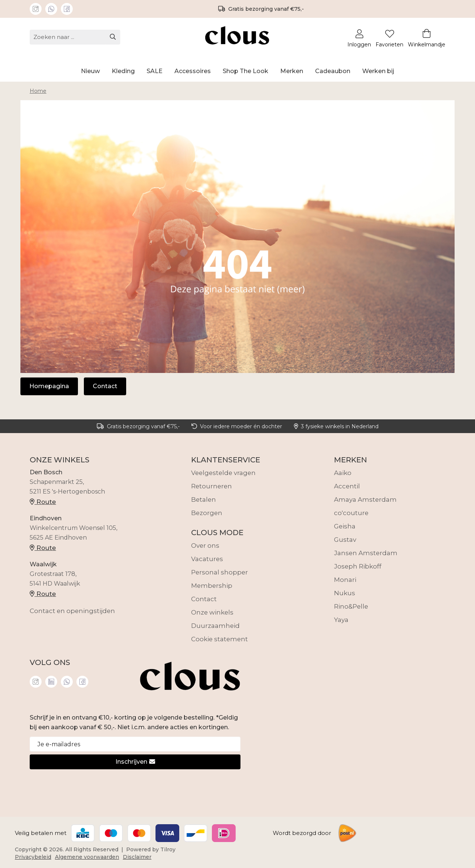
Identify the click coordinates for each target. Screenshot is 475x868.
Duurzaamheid (215, 626)
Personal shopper (220, 572)
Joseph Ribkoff (358, 566)
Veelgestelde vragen (223, 473)
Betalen (204, 499)
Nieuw (90, 71)
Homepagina (49, 386)
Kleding (123, 71)
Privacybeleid (33, 857)
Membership (212, 586)
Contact (105, 386)
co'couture (351, 513)
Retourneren (212, 486)
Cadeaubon (333, 71)
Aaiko (343, 473)
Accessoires (193, 71)
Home (38, 91)
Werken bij (378, 71)
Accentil (347, 486)
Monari (345, 580)
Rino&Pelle (351, 606)
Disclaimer (137, 857)
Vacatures (207, 559)
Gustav (345, 540)
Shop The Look (245, 71)
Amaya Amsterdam (365, 499)
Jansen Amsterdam (366, 553)
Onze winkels (212, 612)
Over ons (205, 546)
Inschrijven (135, 762)
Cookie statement (220, 639)
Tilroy (168, 849)
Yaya (341, 620)
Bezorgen (207, 513)
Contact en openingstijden (72, 611)
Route (43, 502)
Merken (292, 71)
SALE (155, 71)
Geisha (345, 526)
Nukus (345, 593)
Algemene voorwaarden (87, 857)
